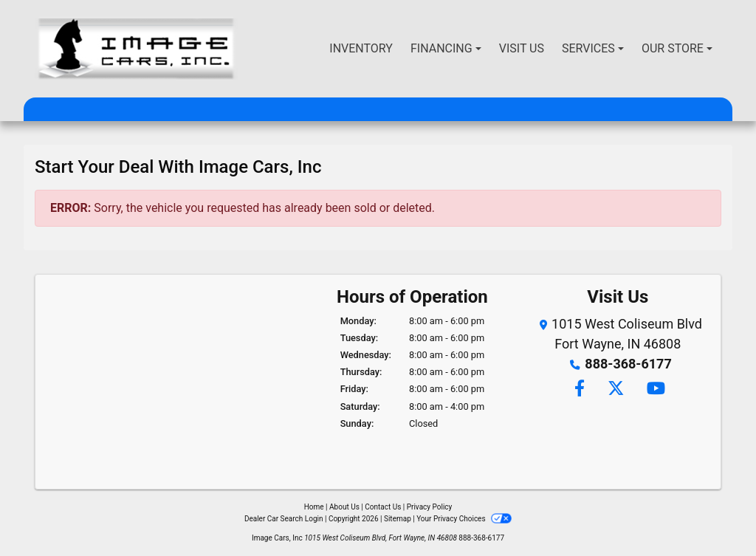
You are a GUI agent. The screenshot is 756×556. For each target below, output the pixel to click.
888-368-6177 (628, 364)
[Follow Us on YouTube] (654, 389)
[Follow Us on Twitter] (615, 389)
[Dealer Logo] (136, 49)
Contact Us (383, 507)
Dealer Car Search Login (284, 519)
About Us (344, 507)
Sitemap (398, 519)
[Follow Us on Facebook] (579, 389)
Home (314, 507)
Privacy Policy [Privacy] (430, 507)
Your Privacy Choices (464, 519)
